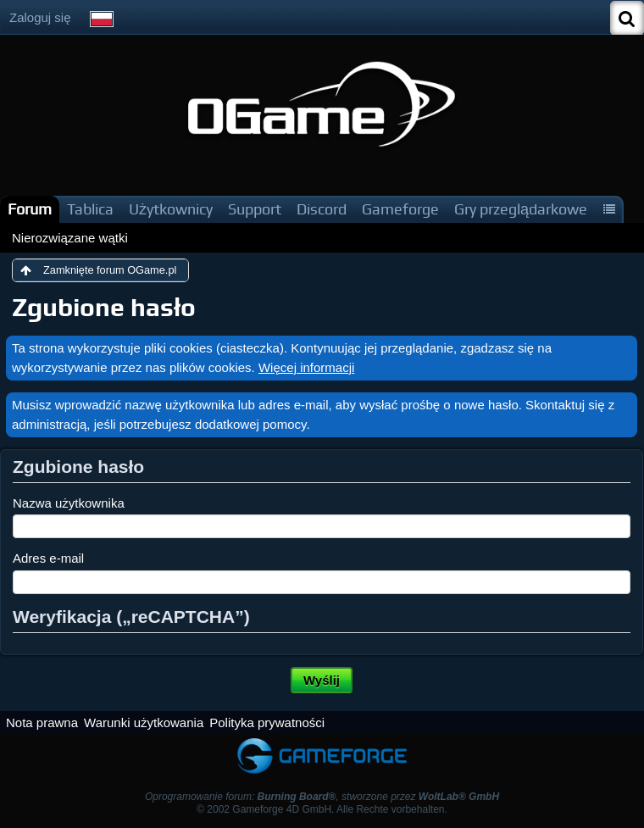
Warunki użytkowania (144, 722)
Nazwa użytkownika (69, 503)
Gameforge (400, 209)
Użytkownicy (171, 209)
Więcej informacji (306, 367)
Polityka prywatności (267, 722)
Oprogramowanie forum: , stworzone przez (322, 797)
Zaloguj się (40, 17)
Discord (322, 209)
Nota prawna (42, 722)
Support (255, 209)
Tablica (90, 209)
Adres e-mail (48, 558)
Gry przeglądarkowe (521, 209)
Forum (30, 209)
